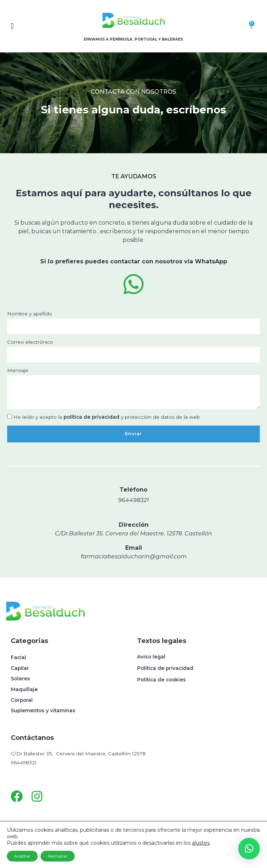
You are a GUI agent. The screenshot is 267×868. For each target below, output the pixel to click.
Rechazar (58, 856)
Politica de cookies (161, 680)
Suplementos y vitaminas (43, 710)
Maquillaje (24, 689)
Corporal (22, 700)
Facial (18, 657)
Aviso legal (151, 657)
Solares (20, 679)
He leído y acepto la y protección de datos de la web (107, 417)
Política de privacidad (165, 668)
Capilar (20, 668)
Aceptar (22, 856)
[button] (32, 26)
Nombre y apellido (30, 314)
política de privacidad (92, 417)
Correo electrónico (30, 342)
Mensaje (18, 370)
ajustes (201, 843)
